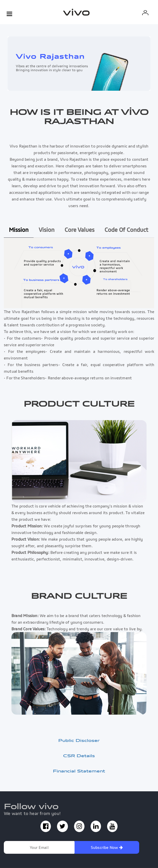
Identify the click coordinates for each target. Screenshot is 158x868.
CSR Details (79, 756)
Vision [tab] (47, 230)
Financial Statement (79, 771)
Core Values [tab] (80, 230)
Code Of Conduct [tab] (126, 230)
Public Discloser (79, 740)
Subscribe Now (107, 847)
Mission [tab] (19, 230)
